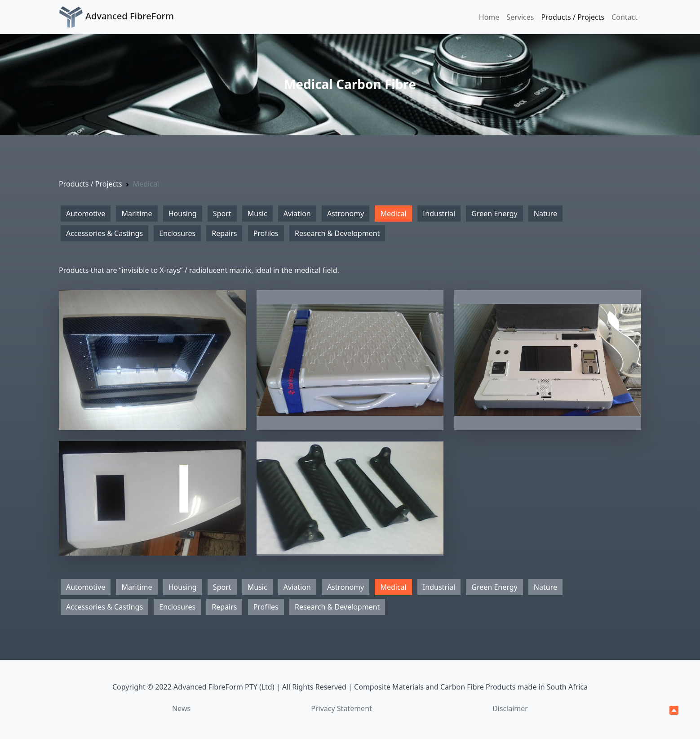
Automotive (86, 214)
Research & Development (337, 233)
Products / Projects (573, 17)
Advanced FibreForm (116, 17)
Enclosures (177, 233)
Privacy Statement (341, 708)
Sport (222, 214)
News (181, 708)
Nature (545, 214)
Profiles (266, 233)
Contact (625, 17)
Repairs (224, 233)
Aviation (297, 214)
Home (489, 17)
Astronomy (346, 214)
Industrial (439, 214)
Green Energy (494, 214)
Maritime (137, 214)
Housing (183, 214)
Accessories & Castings (104, 233)
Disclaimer (510, 708)
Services (520, 17)
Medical (393, 214)
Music (257, 214)
